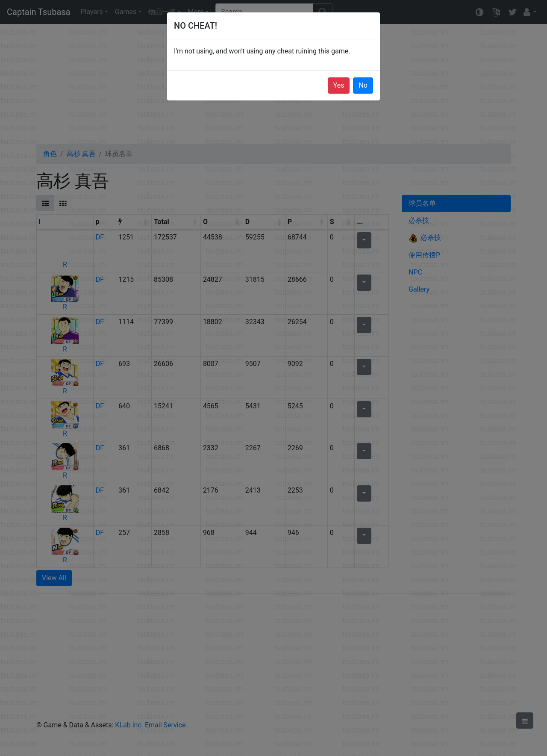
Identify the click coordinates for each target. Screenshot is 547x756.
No (363, 85)
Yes (339, 85)
